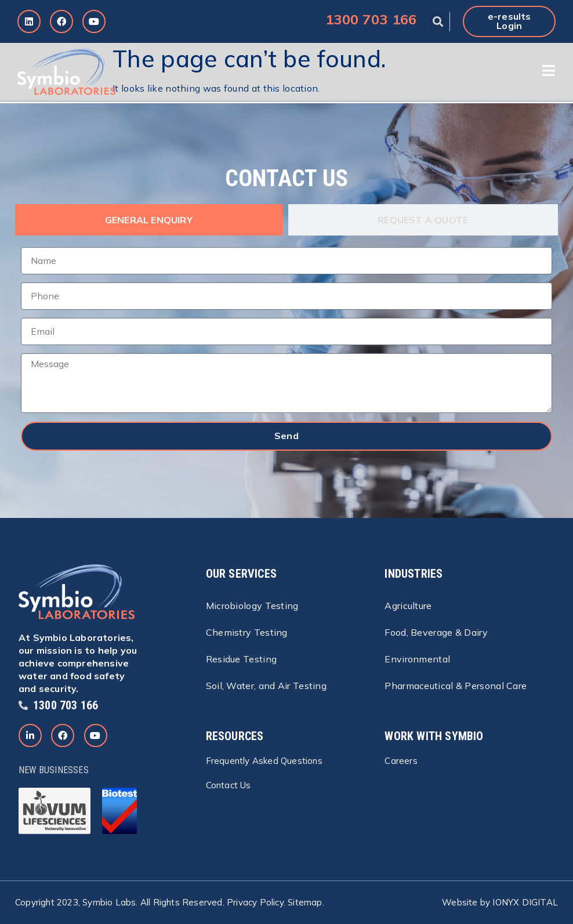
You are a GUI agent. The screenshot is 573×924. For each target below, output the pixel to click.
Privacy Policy (255, 902)
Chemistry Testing (247, 632)
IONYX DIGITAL (525, 902)
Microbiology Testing (252, 606)
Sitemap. (306, 902)
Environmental (417, 659)
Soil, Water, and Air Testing (266, 686)
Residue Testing (242, 659)
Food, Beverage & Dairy (436, 632)
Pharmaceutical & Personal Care (456, 686)
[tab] (149, 220)
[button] (438, 22)
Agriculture (408, 606)
